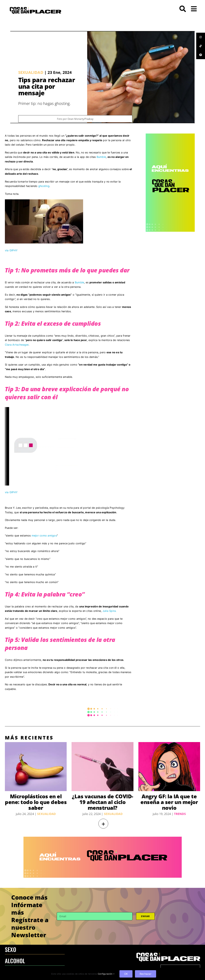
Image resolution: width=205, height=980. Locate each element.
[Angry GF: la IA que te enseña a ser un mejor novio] (169, 767)
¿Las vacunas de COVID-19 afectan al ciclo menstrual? (102, 802)
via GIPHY (11, 250)
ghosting (44, 186)
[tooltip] (201, 37)
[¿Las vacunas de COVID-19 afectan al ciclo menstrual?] (102, 767)
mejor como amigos (44, 536)
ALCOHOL (15, 961)
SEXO (11, 949)
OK (126, 974)
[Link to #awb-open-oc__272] (183, 9)
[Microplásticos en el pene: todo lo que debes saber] (36, 767)
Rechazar (146, 974)
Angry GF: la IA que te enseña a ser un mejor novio (169, 802)
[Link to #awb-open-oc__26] (194, 9)
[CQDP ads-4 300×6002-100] (170, 135)
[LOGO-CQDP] (35, 8)
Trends (180, 814)
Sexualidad (31, 72)
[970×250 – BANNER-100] (103, 838)
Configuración (106, 974)
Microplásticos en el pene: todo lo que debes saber (36, 802)
